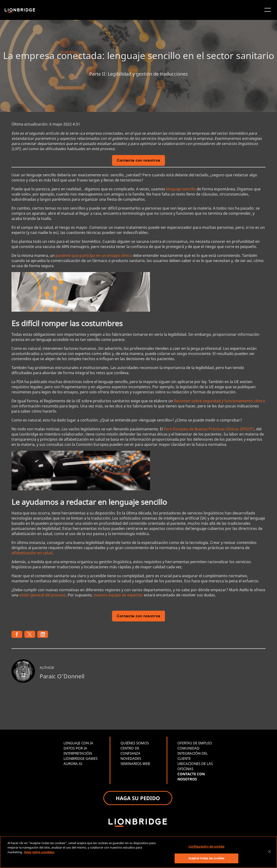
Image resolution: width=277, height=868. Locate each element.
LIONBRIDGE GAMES (80, 758)
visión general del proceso (43, 595)
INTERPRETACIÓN (78, 753)
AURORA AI (73, 764)
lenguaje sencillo (181, 189)
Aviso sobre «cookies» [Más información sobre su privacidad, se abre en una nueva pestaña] (39, 852)
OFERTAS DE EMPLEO (195, 743)
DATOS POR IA (75, 748)
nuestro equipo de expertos (118, 595)
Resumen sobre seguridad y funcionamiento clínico (219, 401)
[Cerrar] (270, 851)
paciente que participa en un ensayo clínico (94, 255)
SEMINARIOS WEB (135, 764)
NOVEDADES (131, 758)
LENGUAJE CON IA (78, 743)
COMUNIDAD (188, 748)
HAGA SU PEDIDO (138, 798)
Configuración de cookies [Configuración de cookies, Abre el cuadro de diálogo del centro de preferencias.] (206, 846)
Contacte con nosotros (138, 161)
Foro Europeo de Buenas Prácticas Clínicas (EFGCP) (209, 429)
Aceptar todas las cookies (206, 858)
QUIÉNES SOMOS (135, 743)
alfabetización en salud (32, 553)
